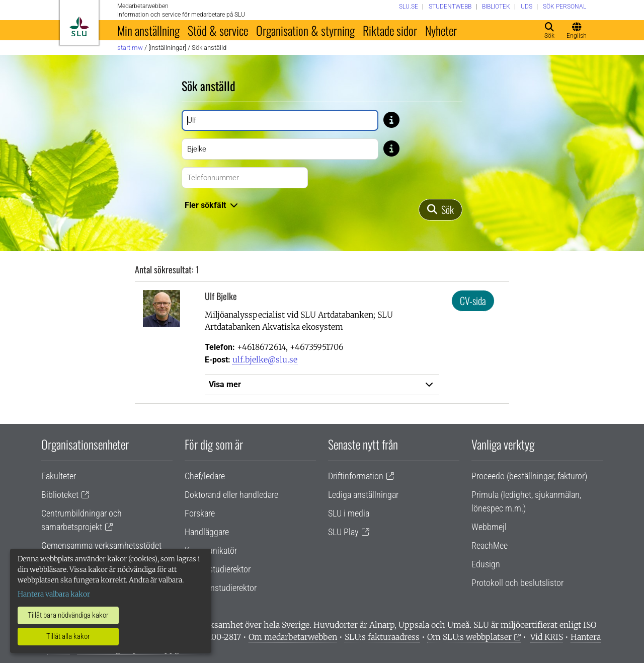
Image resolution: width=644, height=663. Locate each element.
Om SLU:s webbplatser (469, 637)
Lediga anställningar (363, 495)
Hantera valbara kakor (54, 594)
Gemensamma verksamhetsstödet (101, 545)
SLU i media (349, 513)
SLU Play (343, 532)
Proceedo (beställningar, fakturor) (529, 476)
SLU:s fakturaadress (382, 637)
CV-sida (473, 301)
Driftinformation (356, 476)
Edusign (486, 564)
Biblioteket (60, 495)
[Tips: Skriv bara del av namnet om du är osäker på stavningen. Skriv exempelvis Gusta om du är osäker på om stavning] (391, 119)
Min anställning (148, 30)
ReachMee (490, 545)
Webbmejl (489, 527)
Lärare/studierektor (218, 569)
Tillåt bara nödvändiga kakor (68, 615)
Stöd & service (218, 30)
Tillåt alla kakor (68, 636)
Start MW (130, 48)
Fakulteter (59, 476)
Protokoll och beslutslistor (517, 583)
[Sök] (440, 210)
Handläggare (207, 532)
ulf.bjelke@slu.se (265, 359)
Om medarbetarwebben (293, 637)
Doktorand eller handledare (231, 495)
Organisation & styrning (305, 30)
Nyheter (441, 30)
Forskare (200, 513)
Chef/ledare (205, 476)
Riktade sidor (390, 30)
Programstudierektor (221, 588)
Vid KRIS (547, 637)
